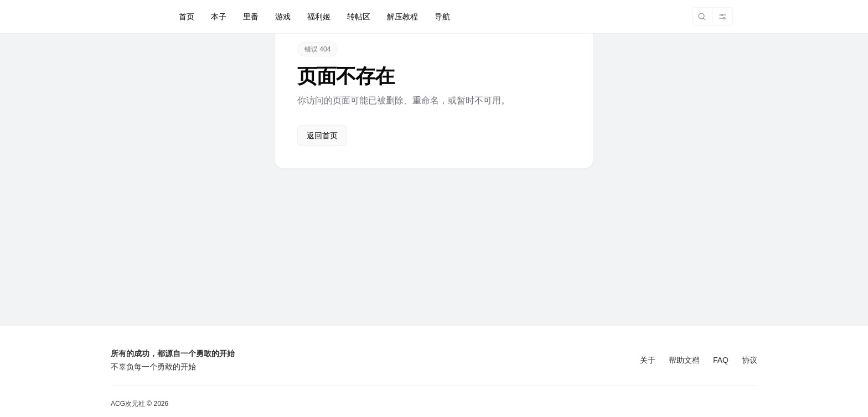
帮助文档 (684, 360)
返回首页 (322, 135)
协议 (750, 360)
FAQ (721, 360)
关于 (648, 360)
